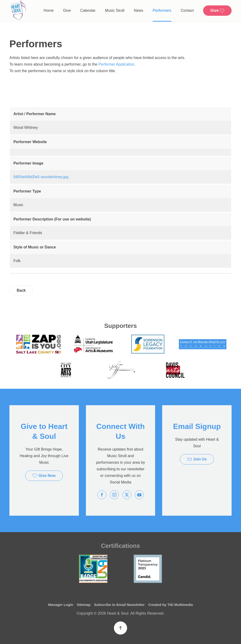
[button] (120, 628)
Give (67, 10)
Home (49, 10)
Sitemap (84, 605)
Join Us (197, 459)
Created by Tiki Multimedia (171, 605)
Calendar (88, 10)
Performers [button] (162, 10)
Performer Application (116, 64)
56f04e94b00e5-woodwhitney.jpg (41, 177)
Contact (187, 10)
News (139, 10)
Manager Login (61, 605)
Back (21, 290)
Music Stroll (115, 10)
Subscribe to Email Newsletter (119, 605)
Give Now (44, 476)
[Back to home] (18, 11)
